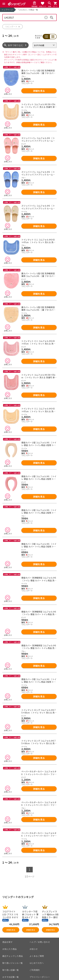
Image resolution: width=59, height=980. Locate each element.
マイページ (7, 976)
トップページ (7, 10)
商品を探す (7, 927)
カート (5, 969)
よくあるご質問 (37, 941)
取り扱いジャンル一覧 (12, 948)
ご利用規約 (35, 955)
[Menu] (4, 4)
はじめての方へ (37, 948)
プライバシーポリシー (40, 962)
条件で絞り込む (16, 45)
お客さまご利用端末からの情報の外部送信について (42, 970)
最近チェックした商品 (13, 941)
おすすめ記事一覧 (11, 962)
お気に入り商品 (9, 934)
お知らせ (34, 934)
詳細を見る (39, 91)
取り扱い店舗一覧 (11, 955)
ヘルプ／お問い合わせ (40, 927)
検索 (52, 17)
